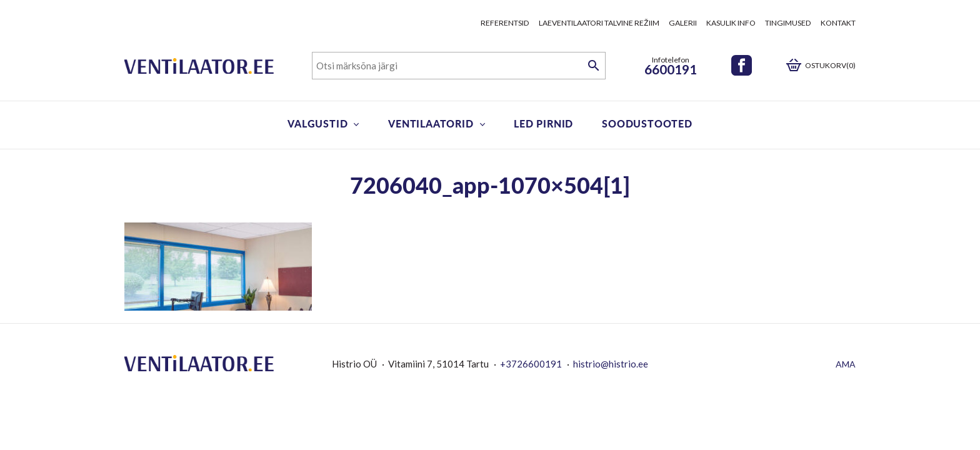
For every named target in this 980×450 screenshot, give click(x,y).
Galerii (683, 23)
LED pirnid (543, 123)
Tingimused (788, 23)
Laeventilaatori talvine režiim (599, 23)
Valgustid (317, 123)
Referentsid (505, 23)
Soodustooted (647, 123)
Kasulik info (731, 23)
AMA (846, 364)
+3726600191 (531, 364)
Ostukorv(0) (830, 65)
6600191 (671, 69)
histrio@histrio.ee (611, 364)
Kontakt (838, 23)
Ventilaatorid (431, 123)
